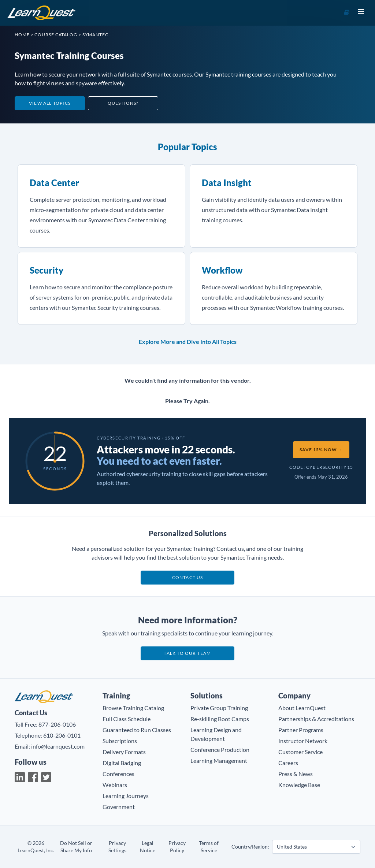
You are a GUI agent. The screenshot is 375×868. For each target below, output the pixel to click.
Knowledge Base (299, 785)
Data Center (54, 183)
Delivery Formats (124, 752)
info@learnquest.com (58, 746)
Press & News (296, 774)
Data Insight (227, 183)
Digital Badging (122, 763)
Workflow (222, 270)
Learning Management (219, 761)
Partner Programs (301, 730)
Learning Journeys (126, 796)
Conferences (118, 774)
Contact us (188, 577)
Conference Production (220, 750)
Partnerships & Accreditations (316, 719)
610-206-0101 (62, 735)
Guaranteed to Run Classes (137, 730)
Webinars (115, 785)
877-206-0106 (57, 724)
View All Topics (50, 103)
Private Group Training (219, 708)
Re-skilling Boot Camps (220, 719)
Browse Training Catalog (133, 708)
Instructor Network (303, 741)
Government (119, 807)
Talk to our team (187, 653)
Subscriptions (120, 741)
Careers (288, 763)
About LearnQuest (302, 708)
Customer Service (300, 752)
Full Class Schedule (127, 719)
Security (47, 270)
